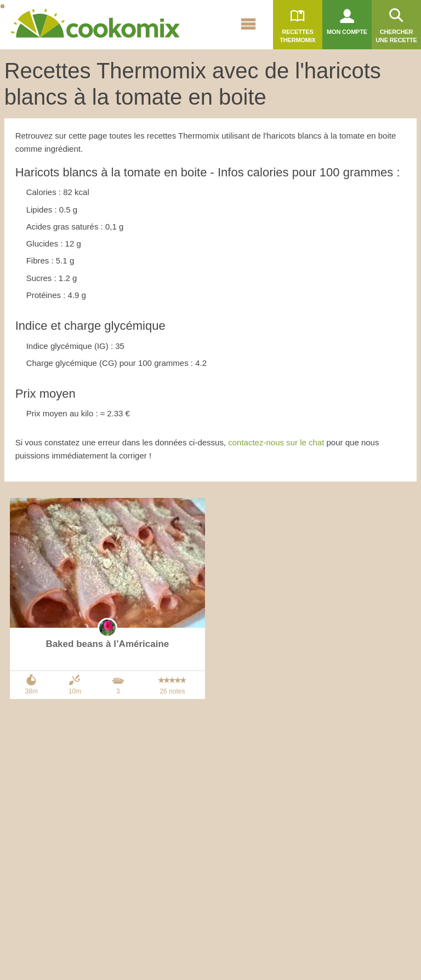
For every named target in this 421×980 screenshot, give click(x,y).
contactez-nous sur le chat (276, 442)
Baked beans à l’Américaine (107, 644)
